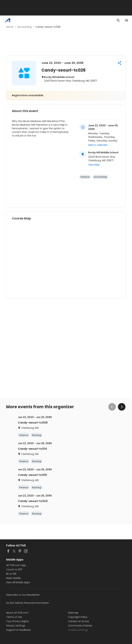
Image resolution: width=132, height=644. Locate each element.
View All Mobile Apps (18, 582)
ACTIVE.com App (16, 565)
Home (10, 27)
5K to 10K (11, 574)
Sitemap (73, 613)
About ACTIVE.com (17, 613)
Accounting (24, 27)
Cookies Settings (78, 630)
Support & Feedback (18, 630)
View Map (94, 165)
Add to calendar (98, 145)
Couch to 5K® (14, 569)
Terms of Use (14, 617)
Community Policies (80, 626)
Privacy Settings (16, 626)
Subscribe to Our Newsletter (23, 595)
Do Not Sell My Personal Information (27, 603)
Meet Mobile (13, 578)
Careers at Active (79, 621)
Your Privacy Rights (18, 621)
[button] (119, 63)
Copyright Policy (78, 617)
